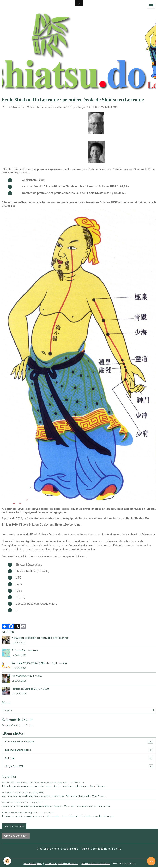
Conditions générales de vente (62, 863)
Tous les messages (14, 826)
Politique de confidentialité (96, 863)
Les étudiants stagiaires (79, 750)
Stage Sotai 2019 (79, 766)
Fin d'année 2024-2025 (27, 676)
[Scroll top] (151, 861)
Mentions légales (33, 863)
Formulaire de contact (16, 836)
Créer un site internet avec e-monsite (57, 849)
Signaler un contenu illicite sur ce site (101, 849)
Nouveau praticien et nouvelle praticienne (40, 638)
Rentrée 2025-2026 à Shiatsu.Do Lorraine (39, 663)
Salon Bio (79, 758)
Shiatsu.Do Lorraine (25, 650)
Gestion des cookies (124, 863)
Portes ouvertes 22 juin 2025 (31, 689)
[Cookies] (7, 861)
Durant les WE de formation (79, 742)
